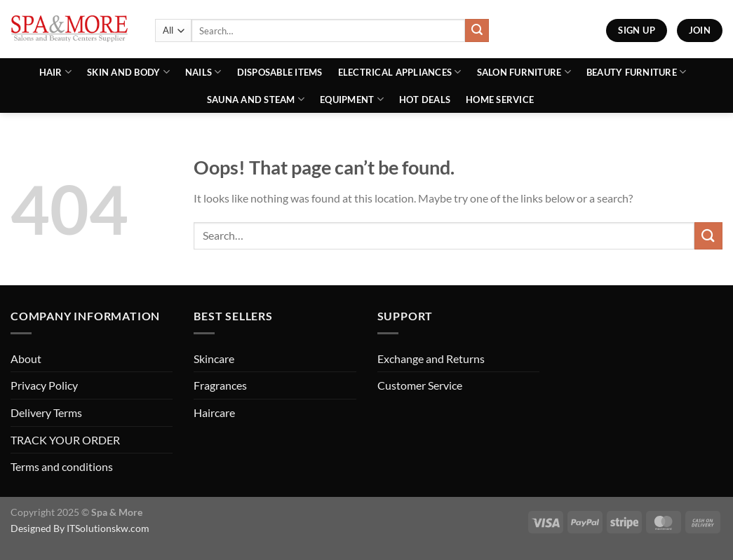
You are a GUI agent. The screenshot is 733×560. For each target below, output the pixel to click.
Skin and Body (128, 72)
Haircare (214, 412)
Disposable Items (280, 72)
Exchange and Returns (431, 358)
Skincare (214, 358)
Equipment (352, 99)
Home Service (500, 100)
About (26, 358)
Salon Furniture (524, 72)
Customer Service (420, 385)
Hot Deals (425, 100)
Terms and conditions (62, 466)
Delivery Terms (46, 412)
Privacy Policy (44, 385)
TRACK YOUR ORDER (65, 440)
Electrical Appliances (400, 72)
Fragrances (220, 385)
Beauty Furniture (637, 72)
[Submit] (477, 31)
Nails (203, 72)
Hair (55, 72)
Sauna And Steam (256, 99)
